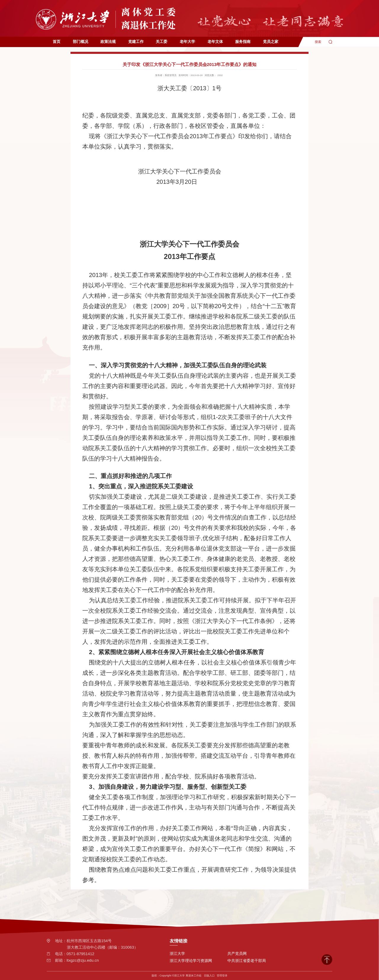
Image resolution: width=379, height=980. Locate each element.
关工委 (162, 42)
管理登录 (222, 976)
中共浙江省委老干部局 (247, 961)
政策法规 (108, 42)
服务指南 (243, 42)
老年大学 (187, 42)
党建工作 (136, 42)
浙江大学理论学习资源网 (191, 961)
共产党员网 (237, 954)
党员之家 (271, 42)
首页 (57, 42)
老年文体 (215, 42)
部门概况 (81, 42)
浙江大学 (177, 954)
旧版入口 (209, 976)
